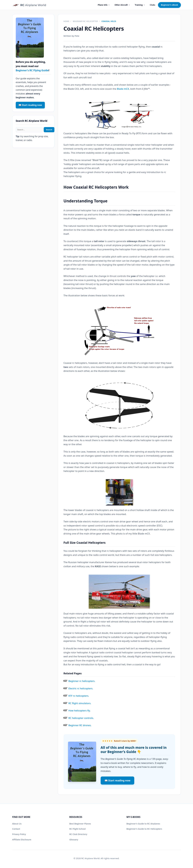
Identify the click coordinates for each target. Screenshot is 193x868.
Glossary (74, 839)
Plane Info (104, 5)
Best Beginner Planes (80, 824)
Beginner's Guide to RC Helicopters (144, 829)
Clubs (153, 5)
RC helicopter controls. (81, 718)
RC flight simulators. (80, 703)
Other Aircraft (122, 5)
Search (49, 130)
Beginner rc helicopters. (82, 681)
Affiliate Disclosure (22, 839)
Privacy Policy (19, 834)
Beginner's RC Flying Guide (32, 70)
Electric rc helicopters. (81, 688)
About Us (17, 824)
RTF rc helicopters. (79, 696)
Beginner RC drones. (80, 725)
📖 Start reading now (118, 780)
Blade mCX (123, 89)
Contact (16, 829)
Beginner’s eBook (169, 5)
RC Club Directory (78, 834)
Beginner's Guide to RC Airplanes (143, 824)
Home (66, 21)
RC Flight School (77, 829)
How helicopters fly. (79, 710)
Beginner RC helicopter (85, 21)
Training (140, 5)
